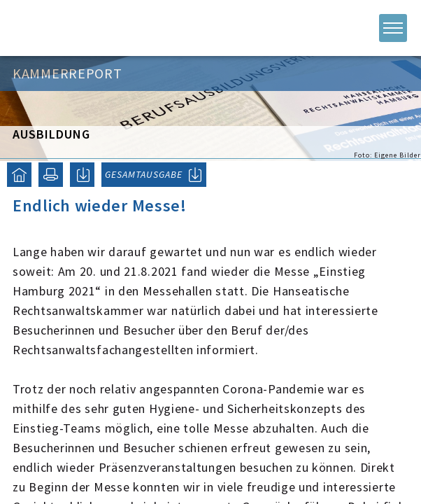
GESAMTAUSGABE (144, 174)
